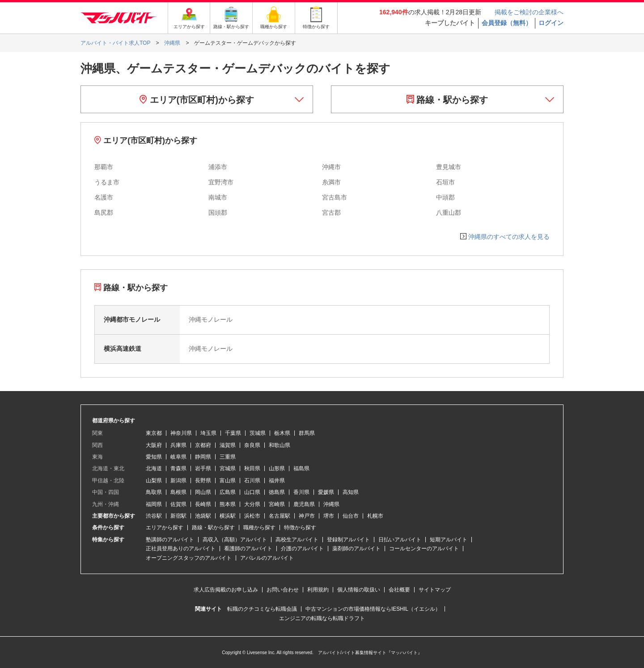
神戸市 (307, 516)
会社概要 (399, 590)
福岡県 (154, 504)
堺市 (329, 516)
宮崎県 (277, 504)
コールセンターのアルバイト (424, 549)
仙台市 (351, 516)
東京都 (154, 433)
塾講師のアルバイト (170, 540)
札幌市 (375, 516)
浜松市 (252, 516)
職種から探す (259, 528)
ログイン (551, 23)
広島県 (228, 492)
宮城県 (228, 468)
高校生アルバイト (297, 540)
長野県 (203, 481)
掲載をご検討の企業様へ (529, 12)
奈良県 (252, 445)
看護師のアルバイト (248, 549)
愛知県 (154, 457)
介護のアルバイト (302, 549)
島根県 (178, 492)
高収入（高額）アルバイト (235, 540)
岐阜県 (178, 457)
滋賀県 (228, 445)
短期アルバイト (449, 540)
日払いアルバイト (400, 540)
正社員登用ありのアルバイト (181, 549)
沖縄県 (331, 504)
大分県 (252, 504)
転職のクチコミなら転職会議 (262, 609)
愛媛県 (326, 492)
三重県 (228, 457)
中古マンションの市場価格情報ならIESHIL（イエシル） (373, 609)
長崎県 (203, 504)
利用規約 (318, 590)
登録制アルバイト (348, 540)
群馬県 (307, 433)
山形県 (277, 468)
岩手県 (203, 468)
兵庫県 (178, 445)
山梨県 (154, 481)
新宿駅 (178, 516)
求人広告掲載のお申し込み (226, 590)
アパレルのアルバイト (267, 558)
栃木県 (282, 433)
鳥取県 (154, 492)
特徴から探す (300, 528)
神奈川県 (181, 433)
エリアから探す (165, 528)
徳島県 (277, 492)
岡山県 (203, 492)
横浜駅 (228, 516)
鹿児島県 (304, 504)
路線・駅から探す (447, 100)
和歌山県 (280, 445)
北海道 (154, 468)
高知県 (351, 492)
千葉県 (233, 433)
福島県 (301, 468)
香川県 (301, 492)
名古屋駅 (280, 516)
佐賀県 (178, 504)
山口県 (252, 492)
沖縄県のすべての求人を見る (509, 237)
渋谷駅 (154, 516)
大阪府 (154, 445)
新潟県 (178, 481)
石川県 (252, 481)
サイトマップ (435, 590)
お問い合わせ (283, 590)
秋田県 (252, 468)
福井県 (277, 481)
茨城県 (258, 433)
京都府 (203, 445)
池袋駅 (203, 516)
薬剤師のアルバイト (356, 549)
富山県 (228, 481)
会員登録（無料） (507, 23)
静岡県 (203, 457)
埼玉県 (208, 433)
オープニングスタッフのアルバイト (189, 558)
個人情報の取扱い (359, 590)
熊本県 (228, 504)
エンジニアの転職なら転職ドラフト (322, 618)
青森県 (178, 468)
